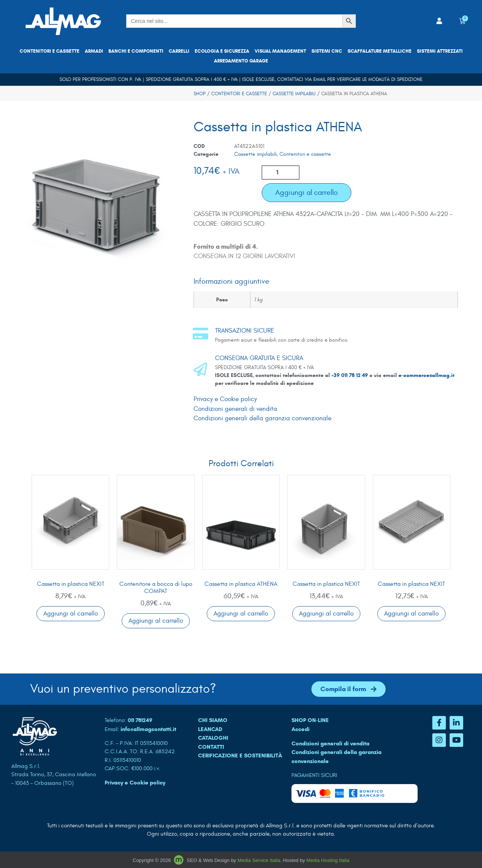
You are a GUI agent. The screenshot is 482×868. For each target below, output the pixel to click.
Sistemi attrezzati (440, 51)
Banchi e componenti (136, 51)
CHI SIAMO (213, 720)
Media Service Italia (259, 860)
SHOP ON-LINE (310, 720)
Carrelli (179, 51)
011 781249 (140, 720)
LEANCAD (210, 729)
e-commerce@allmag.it (426, 375)
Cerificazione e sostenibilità (240, 756)
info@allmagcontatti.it (148, 729)
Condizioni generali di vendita (235, 409)
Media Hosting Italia (328, 860)
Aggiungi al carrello (307, 192)
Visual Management (280, 51)
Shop (200, 94)
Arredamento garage (241, 61)
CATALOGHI (213, 738)
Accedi (300, 729)
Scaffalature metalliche (380, 51)
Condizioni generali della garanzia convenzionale (262, 418)
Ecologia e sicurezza (222, 51)
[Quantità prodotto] (281, 173)
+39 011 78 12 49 (350, 375)
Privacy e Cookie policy (225, 399)
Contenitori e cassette (50, 51)
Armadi (94, 51)
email (320, 79)
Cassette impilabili (294, 94)
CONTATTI (211, 747)
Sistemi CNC (327, 51)
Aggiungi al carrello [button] (71, 614)
